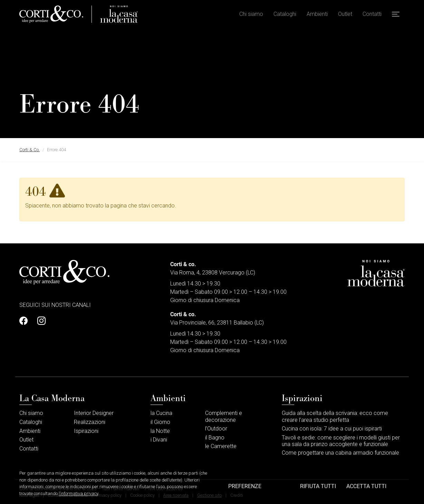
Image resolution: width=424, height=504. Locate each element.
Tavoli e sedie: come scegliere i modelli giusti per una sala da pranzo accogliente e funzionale (341, 441)
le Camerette (221, 446)
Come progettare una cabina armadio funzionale (340, 453)
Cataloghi (285, 14)
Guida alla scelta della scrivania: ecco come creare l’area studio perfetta (335, 416)
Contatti (372, 14)
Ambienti (317, 14)
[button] (396, 14)
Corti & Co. (30, 150)
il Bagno (215, 438)
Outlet (345, 14)
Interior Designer (94, 413)
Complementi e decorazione (224, 416)
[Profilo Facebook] (26, 321)
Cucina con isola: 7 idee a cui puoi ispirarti (332, 429)
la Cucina (161, 413)
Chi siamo (251, 14)
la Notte (160, 431)
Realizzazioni (90, 422)
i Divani (159, 440)
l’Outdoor (216, 429)
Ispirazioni (86, 431)
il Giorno (160, 422)
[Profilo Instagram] (39, 321)
